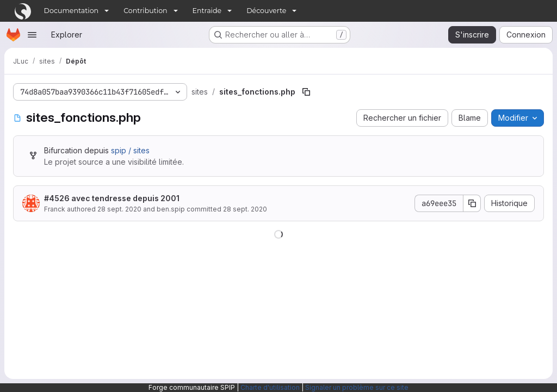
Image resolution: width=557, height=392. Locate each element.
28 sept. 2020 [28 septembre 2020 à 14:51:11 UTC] (119, 209)
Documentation (72, 11)
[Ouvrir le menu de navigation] (32, 35)
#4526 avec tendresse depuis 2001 (112, 198)
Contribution (145, 11)
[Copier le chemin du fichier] (306, 92)
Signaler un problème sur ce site (357, 387)
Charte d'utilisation (270, 387)
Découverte (266, 11)
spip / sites (130, 150)
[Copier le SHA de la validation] (472, 203)
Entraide (207, 11)
